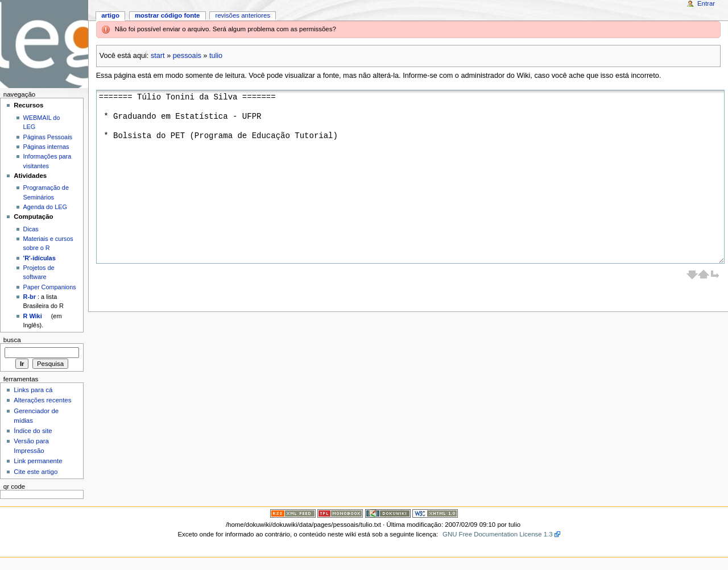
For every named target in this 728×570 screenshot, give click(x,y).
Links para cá (33, 390)
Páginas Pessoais (48, 137)
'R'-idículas (40, 258)
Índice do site (33, 431)
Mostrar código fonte (167, 15)
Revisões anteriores (243, 15)
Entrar (706, 3)
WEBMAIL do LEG (42, 122)
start (158, 56)
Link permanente (38, 461)
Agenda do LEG (45, 207)
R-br (30, 297)
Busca (12, 340)
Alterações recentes (42, 400)
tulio (216, 56)
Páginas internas (46, 147)
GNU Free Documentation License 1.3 (498, 534)
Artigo (110, 15)
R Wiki (33, 316)
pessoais (187, 56)
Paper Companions (50, 287)
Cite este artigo (36, 472)
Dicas (31, 229)
